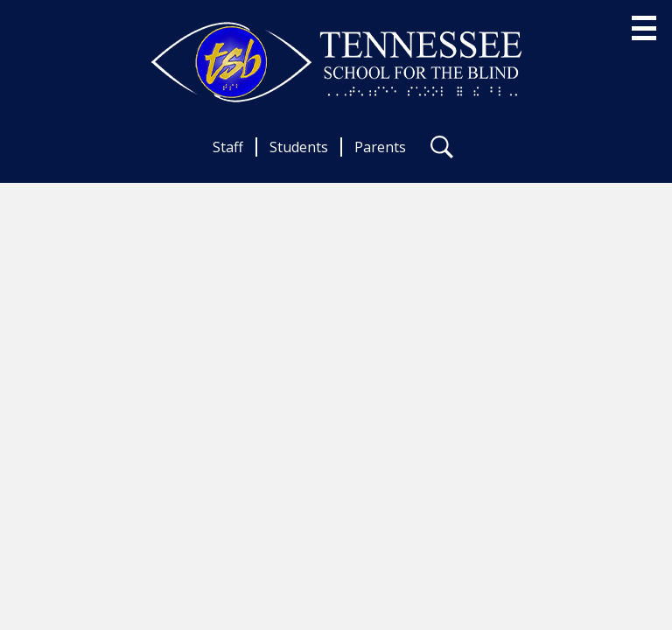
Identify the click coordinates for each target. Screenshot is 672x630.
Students (299, 147)
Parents (380, 147)
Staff (228, 147)
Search (442, 150)
